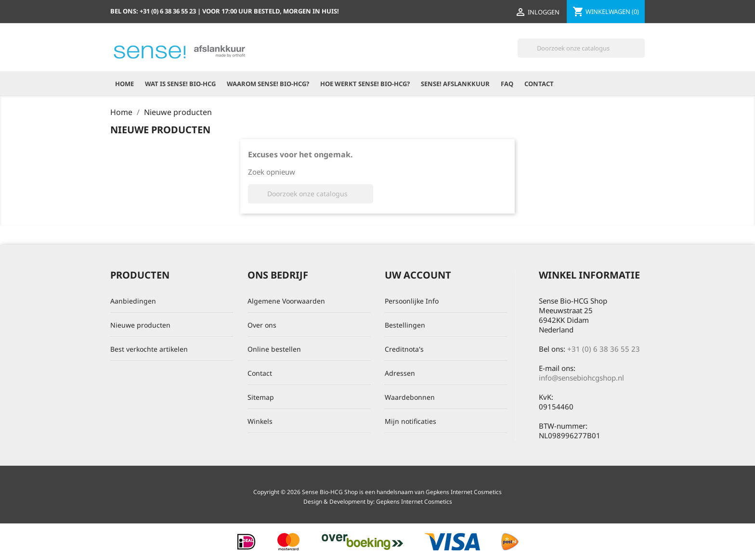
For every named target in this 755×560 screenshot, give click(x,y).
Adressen (400, 373)
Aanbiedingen (133, 301)
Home (124, 84)
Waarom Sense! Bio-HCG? (268, 84)
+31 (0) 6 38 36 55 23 (604, 349)
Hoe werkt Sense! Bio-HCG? (365, 84)
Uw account (418, 275)
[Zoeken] (581, 48)
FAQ (507, 84)
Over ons (262, 325)
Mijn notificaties (410, 421)
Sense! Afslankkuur (455, 84)
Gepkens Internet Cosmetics (414, 502)
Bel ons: (154, 11)
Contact (539, 84)
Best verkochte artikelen (149, 349)
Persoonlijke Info (412, 301)
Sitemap (261, 397)
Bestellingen (405, 325)
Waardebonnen (410, 397)
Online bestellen (274, 349)
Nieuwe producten (140, 325)
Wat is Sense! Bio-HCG (180, 84)
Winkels (260, 421)
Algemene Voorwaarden (286, 301)
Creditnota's (404, 349)
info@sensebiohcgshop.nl (581, 378)
